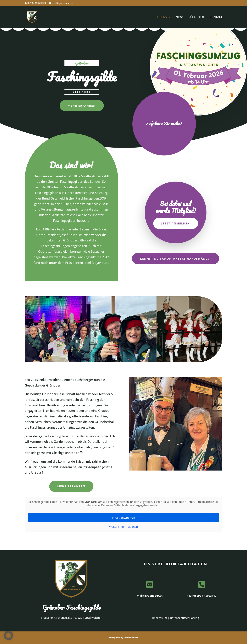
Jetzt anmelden (176, 223)
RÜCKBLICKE (197, 17)
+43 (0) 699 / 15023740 (202, 596)
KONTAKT (216, 17)
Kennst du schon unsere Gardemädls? (176, 259)
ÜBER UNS (160, 17)
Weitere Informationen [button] (123, 527)
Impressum (160, 618)
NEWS (180, 17)
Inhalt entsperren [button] (123, 518)
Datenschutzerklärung (184, 618)
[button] (8, 636)
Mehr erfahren (82, 106)
